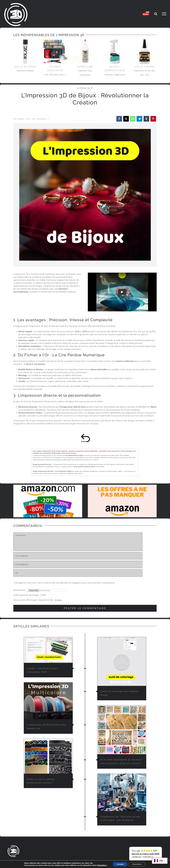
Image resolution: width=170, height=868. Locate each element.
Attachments (20, 590)
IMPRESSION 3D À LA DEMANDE (33, 862)
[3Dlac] (25, 51)
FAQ (91, 862)
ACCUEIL (11, 862)
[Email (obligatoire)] (78, 564)
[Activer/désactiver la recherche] (156, 14)
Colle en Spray (25, 67)
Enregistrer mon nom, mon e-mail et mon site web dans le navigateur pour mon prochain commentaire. (65, 583)
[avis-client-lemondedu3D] (146, 847)
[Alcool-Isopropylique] (115, 51)
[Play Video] (122, 292)
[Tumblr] (146, 119)
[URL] (78, 573)
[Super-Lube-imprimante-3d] (85, 51)
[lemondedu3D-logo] (13, 846)
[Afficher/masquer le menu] (164, 14)
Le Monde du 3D (85, 88)
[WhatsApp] (133, 119)
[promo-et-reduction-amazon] (48, 486)
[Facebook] (119, 119)
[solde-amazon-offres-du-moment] (122, 486)
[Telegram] (139, 119)
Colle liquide (145, 67)
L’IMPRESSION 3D (78, 862)
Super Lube (85, 67)
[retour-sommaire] (85, 435)
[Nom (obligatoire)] (78, 556)
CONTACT (116, 862)
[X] (126, 119)
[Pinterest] (153, 119)
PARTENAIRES (102, 862)
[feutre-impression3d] (55, 51)
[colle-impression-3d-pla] (145, 51)
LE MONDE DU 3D (59, 862)
